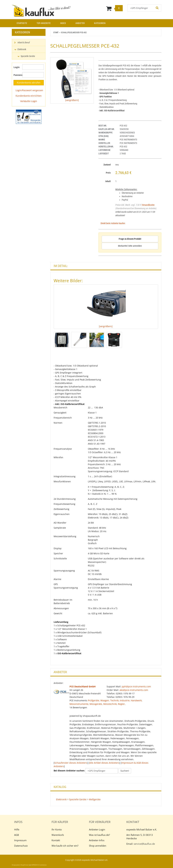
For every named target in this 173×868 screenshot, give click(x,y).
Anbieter (80, 23)
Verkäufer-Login (29, 101)
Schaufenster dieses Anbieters (71, 763)
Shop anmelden (98, 846)
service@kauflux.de (144, 844)
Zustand (107, 165)
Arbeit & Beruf (24, 43)
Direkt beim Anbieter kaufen (113, 223)
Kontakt (56, 840)
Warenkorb (58, 835)
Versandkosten (148, 205)
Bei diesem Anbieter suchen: (69, 771)
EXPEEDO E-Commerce (39, 865)
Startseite (22, 23)
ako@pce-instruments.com (134, 690)
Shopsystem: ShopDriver (20, 865)
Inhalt (108, 181)
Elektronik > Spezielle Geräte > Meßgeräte (78, 799)
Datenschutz (21, 846)
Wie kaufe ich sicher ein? (65, 846)
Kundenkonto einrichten (29, 96)
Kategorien (100, 23)
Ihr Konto (57, 829)
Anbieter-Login (97, 829)
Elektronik (22, 49)
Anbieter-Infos (97, 840)
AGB (17, 835)
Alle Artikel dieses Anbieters (104, 763)
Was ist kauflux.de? (99, 835)
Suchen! (125, 771)
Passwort (17, 75)
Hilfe (17, 829)
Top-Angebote (44, 23)
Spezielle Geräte (28, 56)
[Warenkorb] (99, 8)
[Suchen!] (157, 8)
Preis (108, 173)
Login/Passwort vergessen (29, 90)
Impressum (20, 840)
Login (17, 67)
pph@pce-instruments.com (136, 686)
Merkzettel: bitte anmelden (130, 246)
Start (56, 32)
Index (63, 23)
